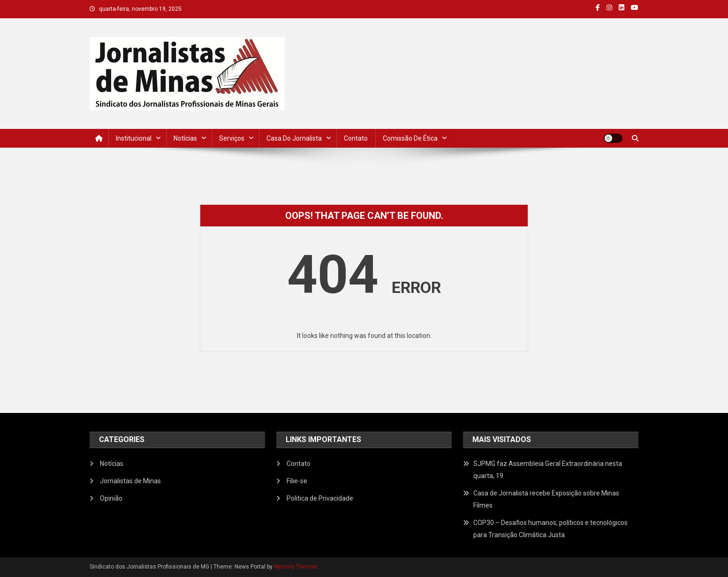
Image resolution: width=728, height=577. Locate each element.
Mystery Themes (296, 567)
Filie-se (297, 481)
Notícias (185, 138)
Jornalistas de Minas (130, 481)
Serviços (232, 138)
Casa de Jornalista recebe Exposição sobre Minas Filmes (546, 499)
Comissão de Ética (410, 138)
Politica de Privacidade (320, 498)
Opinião (111, 498)
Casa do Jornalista (294, 138)
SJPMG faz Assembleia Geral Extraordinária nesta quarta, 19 (548, 470)
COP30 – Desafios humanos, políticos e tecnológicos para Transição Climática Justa (550, 529)
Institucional (134, 138)
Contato (356, 138)
